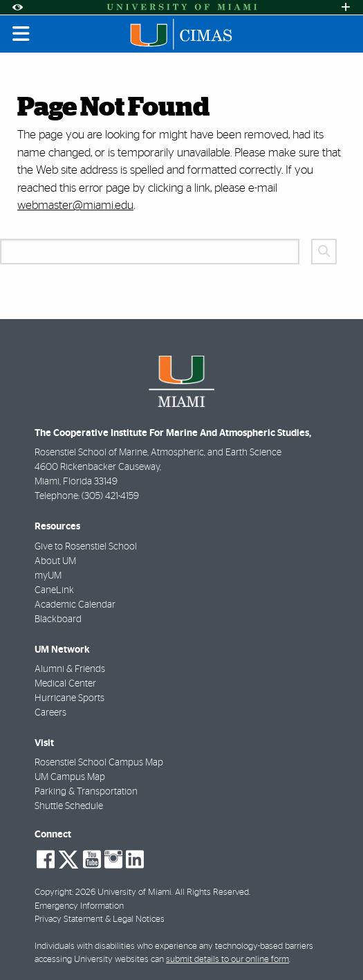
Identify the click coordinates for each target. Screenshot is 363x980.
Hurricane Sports (69, 698)
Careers (50, 713)
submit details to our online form (227, 960)
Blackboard (58, 619)
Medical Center (65, 684)
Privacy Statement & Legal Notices (100, 919)
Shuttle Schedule (69, 806)
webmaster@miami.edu (75, 205)
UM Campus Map (70, 777)
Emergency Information (79, 906)
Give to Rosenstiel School (86, 547)
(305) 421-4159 (110, 496)
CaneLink (54, 590)
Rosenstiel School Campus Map (99, 763)
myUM (48, 576)
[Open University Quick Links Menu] (346, 7)
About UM (55, 561)
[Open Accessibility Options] (17, 7)
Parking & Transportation (86, 792)
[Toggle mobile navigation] (21, 34)
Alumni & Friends (70, 669)
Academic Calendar (75, 605)
